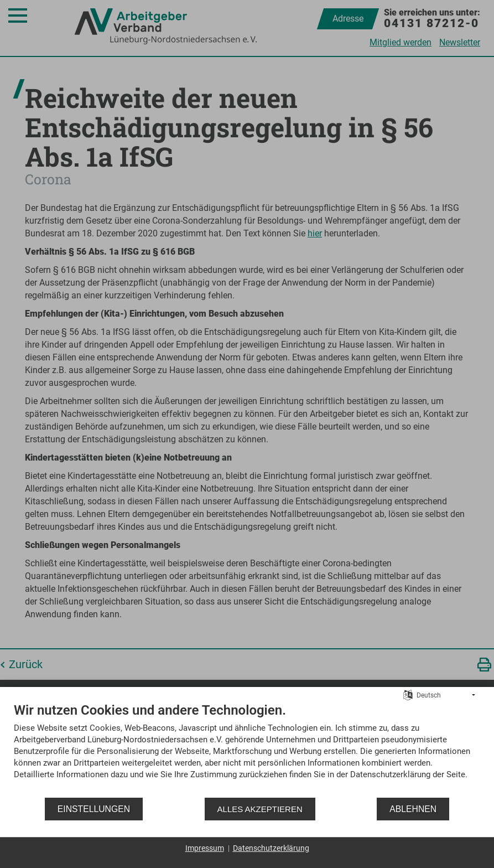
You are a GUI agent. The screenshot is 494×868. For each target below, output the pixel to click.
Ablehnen (413, 809)
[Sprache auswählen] (408, 695)
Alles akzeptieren (260, 809)
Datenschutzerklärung (271, 848)
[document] (247, 749)
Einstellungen (94, 809)
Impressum (205, 848)
